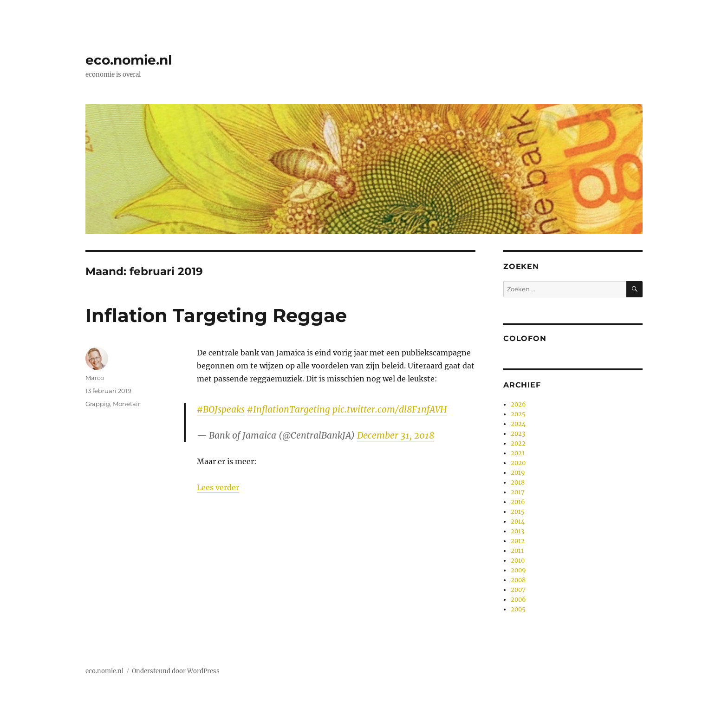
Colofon (525, 338)
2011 (517, 551)
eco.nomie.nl (129, 60)
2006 (518, 600)
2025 (518, 414)
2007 (518, 590)
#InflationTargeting (289, 409)
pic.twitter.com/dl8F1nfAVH (390, 409)
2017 (518, 492)
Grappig (98, 404)
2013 (517, 531)
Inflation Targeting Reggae (216, 315)
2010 (518, 561)
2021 (518, 453)
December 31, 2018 (396, 435)
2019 (518, 473)
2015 (518, 512)
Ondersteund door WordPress (176, 671)
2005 (518, 609)
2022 (518, 443)
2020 (518, 463)
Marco (95, 378)
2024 (518, 424)
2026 (518, 404)
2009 (518, 570)
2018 (518, 482)
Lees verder (218, 487)
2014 (518, 522)
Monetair (127, 404)
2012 (518, 541)
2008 (518, 580)
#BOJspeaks (221, 409)
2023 (518, 434)
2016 (518, 502)
